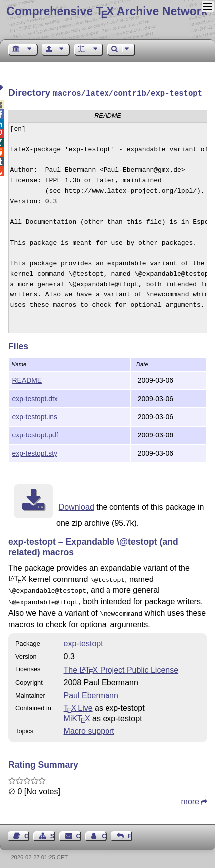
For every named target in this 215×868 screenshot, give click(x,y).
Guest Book (27, 831)
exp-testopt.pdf (35, 434)
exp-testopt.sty (35, 452)
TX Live (78, 703)
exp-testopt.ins (35, 416)
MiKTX (77, 713)
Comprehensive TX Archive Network (107, 11)
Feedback (130, 831)
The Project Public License (121, 665)
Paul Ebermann (91, 690)
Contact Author (104, 831)
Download (76, 506)
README (27, 379)
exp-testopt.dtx (35, 398)
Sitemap (53, 831)
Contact (79, 831)
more (190, 796)
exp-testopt (83, 639)
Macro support (89, 726)
